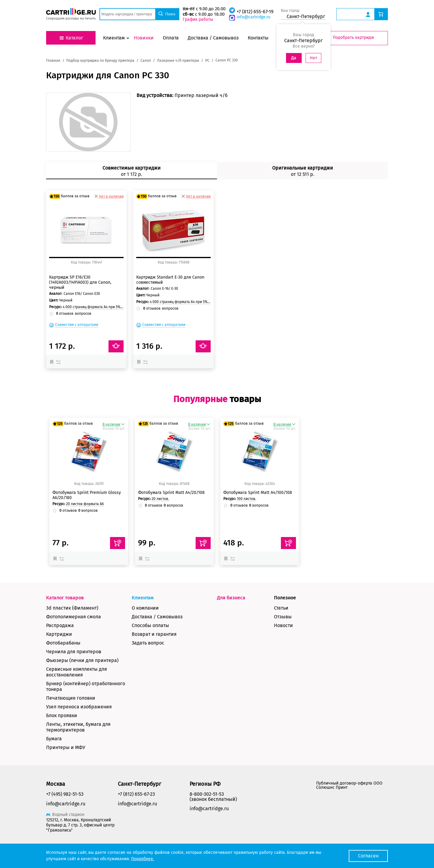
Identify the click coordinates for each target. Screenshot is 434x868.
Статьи (281, 608)
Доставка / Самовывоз (157, 617)
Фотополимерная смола (74, 617)
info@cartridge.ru (253, 17)
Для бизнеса (231, 598)
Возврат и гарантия (154, 634)
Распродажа (60, 625)
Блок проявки (62, 715)
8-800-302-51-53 (207, 794)
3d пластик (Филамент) (72, 608)
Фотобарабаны (63, 643)
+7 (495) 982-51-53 (65, 794)
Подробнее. (143, 859)
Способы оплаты (150, 625)
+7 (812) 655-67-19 (255, 12)
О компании (145, 608)
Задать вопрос (148, 643)
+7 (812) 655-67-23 (136, 794)
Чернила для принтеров (74, 652)
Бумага (54, 739)
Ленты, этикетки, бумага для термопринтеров (78, 727)
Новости (283, 625)
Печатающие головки (71, 698)
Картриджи (59, 634)
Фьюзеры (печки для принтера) (82, 660)
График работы (198, 19)
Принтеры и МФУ (66, 747)
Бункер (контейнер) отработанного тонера (86, 686)
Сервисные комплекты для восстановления (77, 672)
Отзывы (283, 617)
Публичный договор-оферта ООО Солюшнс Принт (349, 785)
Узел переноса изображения (79, 707)
